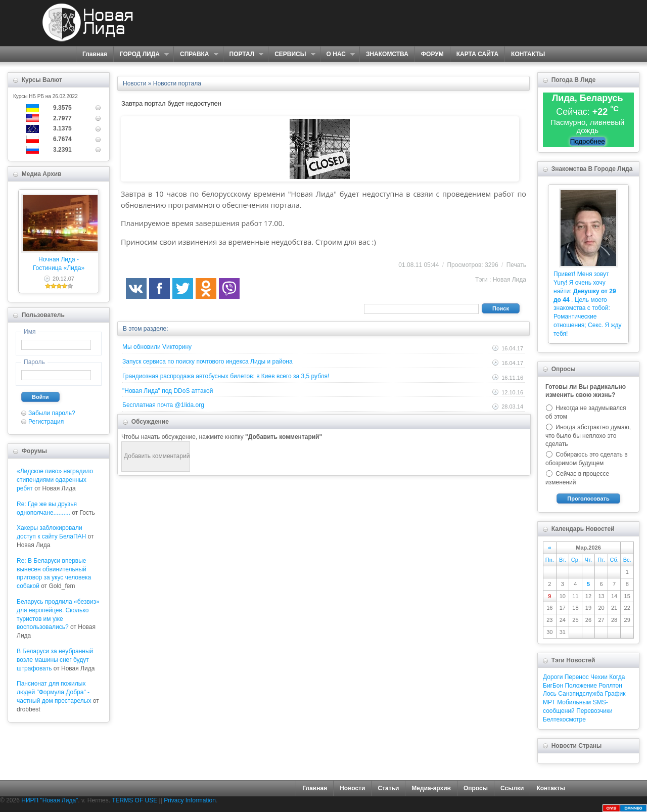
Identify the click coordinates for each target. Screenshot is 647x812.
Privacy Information (190, 800)
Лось (550, 694)
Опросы (476, 788)
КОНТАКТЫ (528, 54)
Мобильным (574, 702)
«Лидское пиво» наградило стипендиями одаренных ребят (55, 480)
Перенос (577, 677)
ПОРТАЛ (243, 54)
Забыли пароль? (52, 413)
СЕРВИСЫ (291, 54)
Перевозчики (594, 711)
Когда (617, 677)
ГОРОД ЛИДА (141, 54)
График (615, 694)
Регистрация (46, 422)
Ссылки (512, 788)
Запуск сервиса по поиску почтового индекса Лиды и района (207, 362)
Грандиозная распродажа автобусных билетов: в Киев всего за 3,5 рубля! (226, 376)
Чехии (599, 677)
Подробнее (588, 141)
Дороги (553, 677)
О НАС (337, 54)
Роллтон (610, 686)
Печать (516, 265)
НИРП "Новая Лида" (50, 800)
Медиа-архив (431, 788)
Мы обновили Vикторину (157, 347)
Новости (352, 788)
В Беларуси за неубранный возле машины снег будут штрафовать (55, 660)
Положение (581, 686)
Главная (95, 54)
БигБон (553, 686)
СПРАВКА (196, 54)
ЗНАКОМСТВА (387, 54)
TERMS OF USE (134, 800)
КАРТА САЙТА (477, 54)
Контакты (551, 788)
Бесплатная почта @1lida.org (163, 405)
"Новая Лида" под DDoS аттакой (168, 391)
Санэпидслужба (581, 694)
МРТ (549, 702)
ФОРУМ (432, 54)
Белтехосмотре (564, 719)
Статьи (388, 788)
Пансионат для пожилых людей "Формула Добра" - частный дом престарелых (54, 692)
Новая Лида (510, 280)
